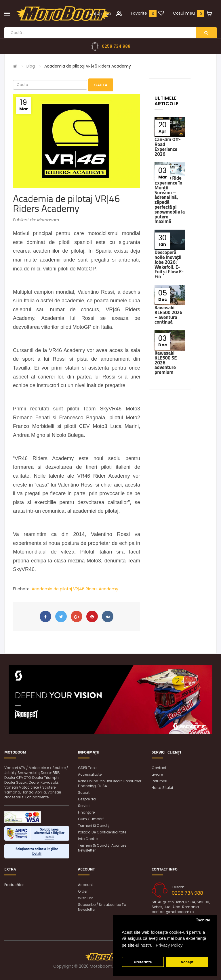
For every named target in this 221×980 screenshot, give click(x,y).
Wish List (85, 898)
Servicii (84, 806)
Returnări (159, 781)
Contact (159, 768)
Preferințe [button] (143, 962)
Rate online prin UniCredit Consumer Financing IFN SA (110, 783)
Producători (14, 885)
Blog (31, 66)
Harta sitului (162, 788)
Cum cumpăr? (91, 819)
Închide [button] (203, 920)
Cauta (101, 85)
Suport (84, 792)
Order (83, 891)
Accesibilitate (90, 774)
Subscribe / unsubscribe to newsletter (102, 907)
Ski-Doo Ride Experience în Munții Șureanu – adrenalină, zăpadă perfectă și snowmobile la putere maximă (170, 200)
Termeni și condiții (94, 826)
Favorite (139, 13)
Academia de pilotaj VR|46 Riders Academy (88, 66)
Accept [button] (187, 962)
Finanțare (86, 812)
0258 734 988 (116, 46)
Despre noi (87, 799)
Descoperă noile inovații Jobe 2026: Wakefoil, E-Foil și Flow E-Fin (169, 264)
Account (85, 885)
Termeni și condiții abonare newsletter (102, 848)
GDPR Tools (88, 768)
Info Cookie (88, 839)
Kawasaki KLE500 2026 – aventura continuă (168, 315)
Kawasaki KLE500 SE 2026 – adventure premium (166, 363)
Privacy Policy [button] (169, 945)
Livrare (157, 774)
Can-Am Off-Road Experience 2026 (168, 147)
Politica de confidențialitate (102, 832)
